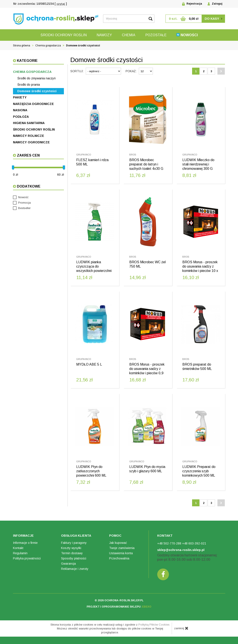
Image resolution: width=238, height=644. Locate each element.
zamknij (181, 631)
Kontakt (18, 551)
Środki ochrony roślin (64, 35)
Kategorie (27, 61)
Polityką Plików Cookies (154, 627)
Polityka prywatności (27, 561)
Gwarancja (68, 566)
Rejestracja (192, 4)
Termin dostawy (72, 556)
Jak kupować (118, 546)
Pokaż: (131, 71)
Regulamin (20, 556)
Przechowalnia (119, 561)
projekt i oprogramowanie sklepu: (119, 610)
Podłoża (21, 117)
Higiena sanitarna (29, 123)
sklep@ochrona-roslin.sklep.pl (181, 553)
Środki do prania (29, 85)
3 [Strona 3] (211, 71)
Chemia (129, 35)
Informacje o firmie (25, 546)
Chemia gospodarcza (32, 72)
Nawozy (104, 35)
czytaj (61, 4)
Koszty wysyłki (71, 551)
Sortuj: (77, 71)
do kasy (213, 19)
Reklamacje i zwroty (75, 572)
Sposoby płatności (74, 561)
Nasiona (20, 110)
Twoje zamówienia (122, 551)
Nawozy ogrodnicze (31, 142)
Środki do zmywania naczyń (36, 78)
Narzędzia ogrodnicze (33, 104)
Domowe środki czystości (37, 91)
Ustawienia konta (121, 556)
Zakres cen (28, 155)
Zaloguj (215, 4)
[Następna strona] (221, 71)
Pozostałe (156, 35)
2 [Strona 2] (204, 71)
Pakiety (20, 97)
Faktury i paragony (74, 546)
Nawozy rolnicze (29, 136)
